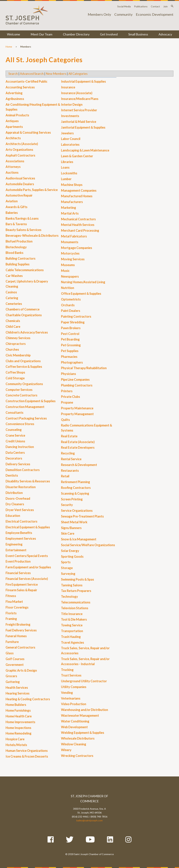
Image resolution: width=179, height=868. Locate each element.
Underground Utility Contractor (84, 681)
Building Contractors (21, 258)
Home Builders (16, 705)
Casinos (11, 292)
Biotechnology (16, 247)
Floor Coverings (17, 607)
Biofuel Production (19, 241)
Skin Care (68, 533)
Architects (13, 138)
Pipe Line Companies (75, 379)
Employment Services (21, 538)
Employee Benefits (19, 533)
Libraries (67, 162)
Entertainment (16, 550)
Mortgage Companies (77, 248)
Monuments (70, 242)
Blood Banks (15, 253)
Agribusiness (15, 99)
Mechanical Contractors (78, 219)
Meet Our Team (41, 34)
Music (65, 271)
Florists (11, 613)
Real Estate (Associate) (78, 442)
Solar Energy (70, 551)
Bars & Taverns (16, 224)
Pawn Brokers (71, 328)
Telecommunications (76, 602)
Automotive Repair (19, 195)
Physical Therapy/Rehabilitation (84, 368)
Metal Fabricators (74, 236)
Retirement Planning (76, 482)
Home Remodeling (19, 733)
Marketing (69, 208)
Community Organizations (24, 384)
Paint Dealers (71, 311)
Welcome (14, 34)
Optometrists (71, 299)
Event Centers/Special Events (27, 556)
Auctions (12, 172)
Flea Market (14, 602)
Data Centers (15, 453)
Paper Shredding (73, 322)
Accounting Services (20, 87)
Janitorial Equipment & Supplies (83, 127)
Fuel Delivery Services (21, 630)
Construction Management (25, 407)
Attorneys (13, 167)
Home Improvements (20, 722)
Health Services (17, 688)
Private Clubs (71, 397)
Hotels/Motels (16, 745)
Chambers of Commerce (23, 309)
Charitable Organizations (24, 315)
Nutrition (68, 288)
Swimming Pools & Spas (78, 579)
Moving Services (73, 259)
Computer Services (19, 390)
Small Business (138, 34)
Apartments (14, 127)
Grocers (11, 676)
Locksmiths (69, 173)
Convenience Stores (20, 424)
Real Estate (69, 436)
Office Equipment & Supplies (81, 294)
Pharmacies (69, 357)
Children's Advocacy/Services (27, 332)
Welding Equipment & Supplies (83, 733)
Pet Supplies (70, 351)
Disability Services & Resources (28, 481)
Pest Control (70, 334)
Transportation (72, 631)
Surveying (68, 574)
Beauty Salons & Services (24, 230)
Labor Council (71, 139)
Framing (11, 619)
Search (13, 74)
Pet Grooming (71, 345)
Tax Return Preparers (76, 591)
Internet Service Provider (79, 110)
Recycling (68, 453)
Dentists (12, 475)
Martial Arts (70, 213)
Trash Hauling (71, 637)
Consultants (15, 413)
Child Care (13, 327)
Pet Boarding (70, 339)
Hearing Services (18, 693)
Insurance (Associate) (77, 93)
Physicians (69, 374)
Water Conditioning (75, 721)
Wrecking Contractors (77, 756)
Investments (70, 116)
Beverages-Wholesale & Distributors (32, 236)
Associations (15, 161)
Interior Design (72, 104)
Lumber (66, 179)
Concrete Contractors (22, 395)
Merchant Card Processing (80, 230)
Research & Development (79, 465)
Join (165, 6)
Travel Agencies (73, 642)
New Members (56, 74)
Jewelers (67, 133)
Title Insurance (72, 614)
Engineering (14, 544)
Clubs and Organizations (23, 361)
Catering (12, 298)
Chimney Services (18, 338)
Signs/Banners (71, 528)
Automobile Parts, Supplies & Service (32, 190)
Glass (10, 653)
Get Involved (109, 34)
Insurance (68, 87)
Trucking (67, 670)
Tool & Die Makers (74, 619)
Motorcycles (70, 253)
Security (67, 505)
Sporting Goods (72, 556)
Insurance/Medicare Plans (80, 99)
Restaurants (70, 471)
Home (9, 47)
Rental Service (71, 459)
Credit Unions (15, 441)
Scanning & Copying (75, 493)
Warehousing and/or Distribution (85, 710)
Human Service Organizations (27, 751)
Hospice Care (15, 739)
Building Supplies (18, 264)
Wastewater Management (80, 715)
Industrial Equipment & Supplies (83, 81)
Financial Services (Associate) (27, 579)
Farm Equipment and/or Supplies (28, 567)
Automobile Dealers (20, 184)
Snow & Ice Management (79, 539)
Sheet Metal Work (74, 522)
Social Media (124, 6)
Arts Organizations (19, 150)
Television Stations (75, 608)
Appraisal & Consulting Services (28, 132)
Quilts (65, 420)
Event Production (18, 561)
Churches (12, 349)
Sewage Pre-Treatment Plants (82, 516)
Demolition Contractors (23, 470)
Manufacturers (72, 202)
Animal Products (17, 115)
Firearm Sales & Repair (21, 590)
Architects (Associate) (22, 144)
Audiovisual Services (20, 178)
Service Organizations (77, 511)
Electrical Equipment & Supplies (28, 527)
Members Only (99, 14)
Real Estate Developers (78, 447)
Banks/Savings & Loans (22, 218)
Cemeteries (14, 304)
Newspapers (70, 276)
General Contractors (20, 647)
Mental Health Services (78, 225)
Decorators (14, 458)
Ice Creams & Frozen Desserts (27, 756)
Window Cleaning (74, 744)
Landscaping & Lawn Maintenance (85, 150)
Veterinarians (71, 698)
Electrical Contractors (22, 521)
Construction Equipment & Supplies (31, 401)
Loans (65, 167)
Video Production (74, 704)
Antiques (12, 121)
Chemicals (13, 321)
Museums (68, 265)
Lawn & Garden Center (77, 156)
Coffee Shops (15, 372)
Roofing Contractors (76, 488)
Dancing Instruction (20, 447)
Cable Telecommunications (25, 270)
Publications (141, 6)
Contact (155, 6)
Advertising (14, 93)
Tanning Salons (72, 585)
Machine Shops (72, 185)
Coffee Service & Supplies (24, 367)
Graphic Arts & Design (21, 670)
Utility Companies (74, 687)
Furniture (12, 642)
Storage (67, 568)
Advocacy (165, 34)
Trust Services (71, 675)
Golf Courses (15, 659)
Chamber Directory (76, 34)
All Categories (78, 74)
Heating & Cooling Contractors (28, 699)
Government (15, 665)
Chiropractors (16, 344)
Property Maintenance (77, 408)
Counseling (14, 430)
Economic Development (155, 14)
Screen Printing (72, 499)
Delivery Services (18, 464)
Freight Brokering (18, 624)
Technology (69, 596)
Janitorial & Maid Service (79, 122)
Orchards (68, 305)
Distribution (14, 493)
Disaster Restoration (21, 487)
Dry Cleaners (15, 504)
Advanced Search (32, 74)
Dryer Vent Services (20, 510)
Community (123, 14)
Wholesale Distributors (78, 738)
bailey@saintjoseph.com (89, 820)
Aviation (12, 201)
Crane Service (15, 435)
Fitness (11, 596)
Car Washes (14, 276)
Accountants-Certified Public (26, 81)
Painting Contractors (76, 316)
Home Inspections (18, 728)
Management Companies (79, 190)
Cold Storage (15, 378)
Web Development (74, 727)
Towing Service (72, 625)
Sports (66, 562)
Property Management (77, 414)
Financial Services (18, 573)
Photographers (72, 362)
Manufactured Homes (77, 196)
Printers (67, 391)
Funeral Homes (16, 636)
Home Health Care (19, 716)
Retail (65, 476)
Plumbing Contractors (77, 385)
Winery (66, 750)
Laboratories (70, 144)
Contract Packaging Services (26, 418)
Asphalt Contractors (20, 155)
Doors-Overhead (18, 498)
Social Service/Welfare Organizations (88, 545)
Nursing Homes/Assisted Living (83, 282)
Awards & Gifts (17, 207)
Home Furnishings (18, 710)
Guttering (13, 682)
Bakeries (12, 213)
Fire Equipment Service (22, 584)
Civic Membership (18, 355)
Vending (67, 693)
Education (13, 516)
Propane (67, 402)
